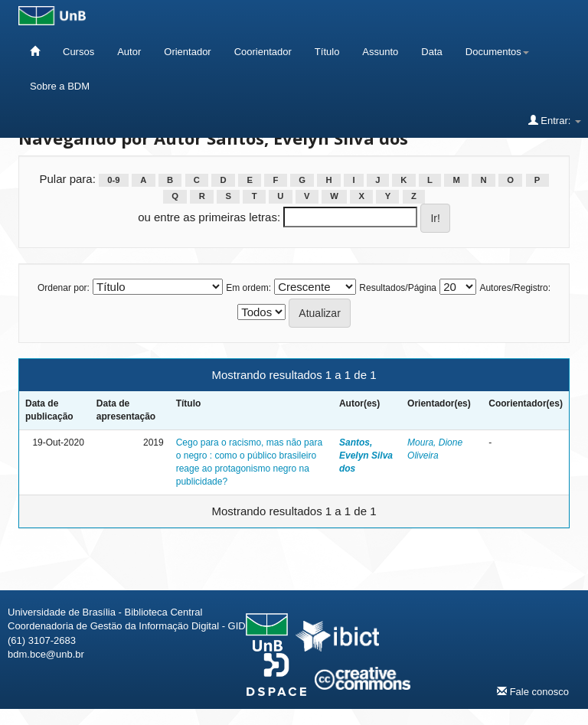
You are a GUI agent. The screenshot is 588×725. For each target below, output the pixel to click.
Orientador (187, 52)
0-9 (113, 180)
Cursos (78, 52)
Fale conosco (533, 691)
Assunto (380, 52)
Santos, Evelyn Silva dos (366, 456)
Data (431, 52)
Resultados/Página (398, 288)
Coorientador (263, 52)
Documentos (497, 52)
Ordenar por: (64, 288)
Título (327, 52)
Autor (129, 52)
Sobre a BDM (60, 86)
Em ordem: (248, 288)
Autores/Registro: (515, 288)
